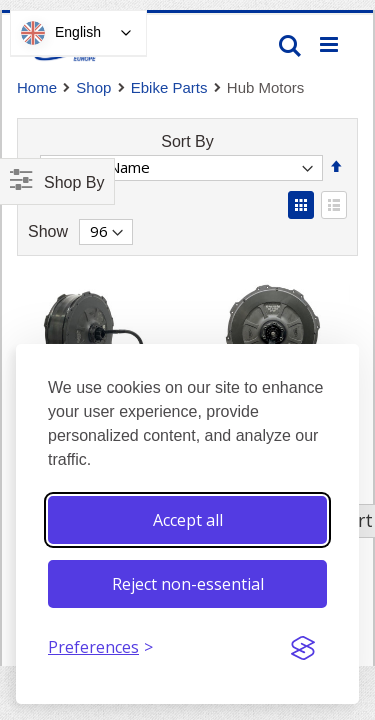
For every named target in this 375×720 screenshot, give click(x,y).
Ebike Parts (169, 87)
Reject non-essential (188, 584)
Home (37, 87)
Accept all (188, 520)
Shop (93, 87)
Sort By (187, 141)
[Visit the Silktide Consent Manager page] (303, 648)
